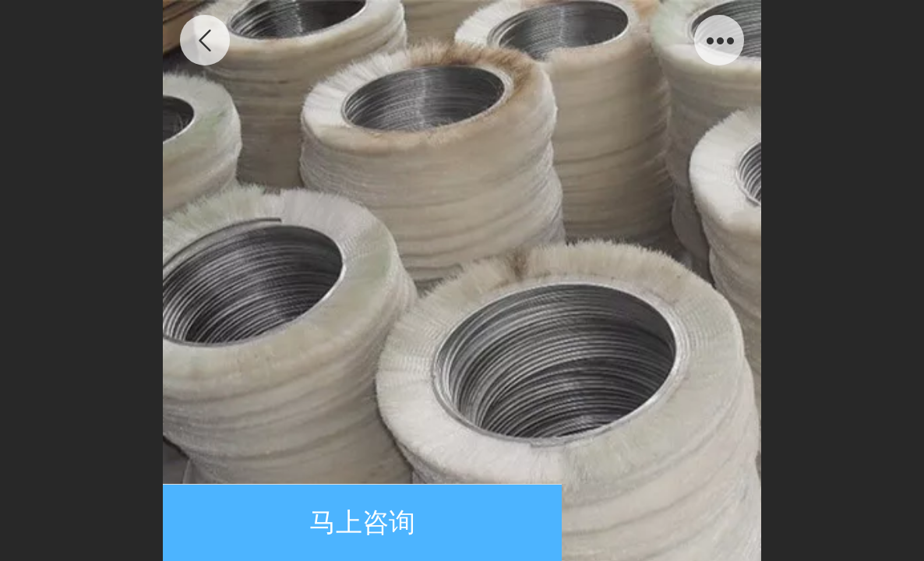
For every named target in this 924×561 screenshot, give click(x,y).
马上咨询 (362, 522)
